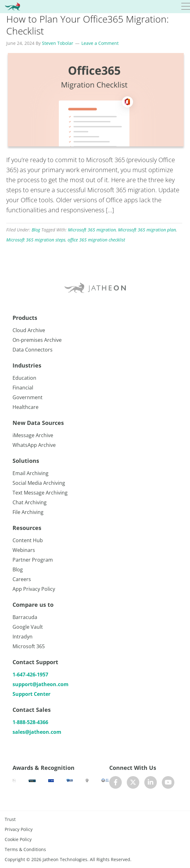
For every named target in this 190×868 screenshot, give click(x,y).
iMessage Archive (33, 435)
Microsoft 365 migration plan (147, 230)
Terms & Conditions (25, 849)
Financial (23, 388)
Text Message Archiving (40, 493)
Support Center (31, 694)
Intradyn (23, 637)
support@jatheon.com (41, 684)
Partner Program (33, 560)
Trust (10, 819)
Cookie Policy (18, 839)
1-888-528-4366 (30, 722)
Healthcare (26, 407)
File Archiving (28, 512)
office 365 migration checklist (96, 240)
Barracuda (25, 617)
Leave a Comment (100, 43)
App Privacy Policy (34, 589)
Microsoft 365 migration (92, 230)
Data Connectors (33, 350)
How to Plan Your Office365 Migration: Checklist (87, 25)
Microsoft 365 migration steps (36, 240)
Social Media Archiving (39, 483)
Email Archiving (31, 473)
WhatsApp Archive (34, 445)
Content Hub (28, 540)
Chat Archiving (30, 502)
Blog (36, 230)
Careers (22, 579)
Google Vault (28, 627)
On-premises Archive (37, 340)
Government (28, 397)
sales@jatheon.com (37, 732)
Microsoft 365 (29, 646)
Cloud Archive (29, 330)
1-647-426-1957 (30, 675)
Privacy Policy (19, 829)
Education (24, 378)
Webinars (24, 550)
